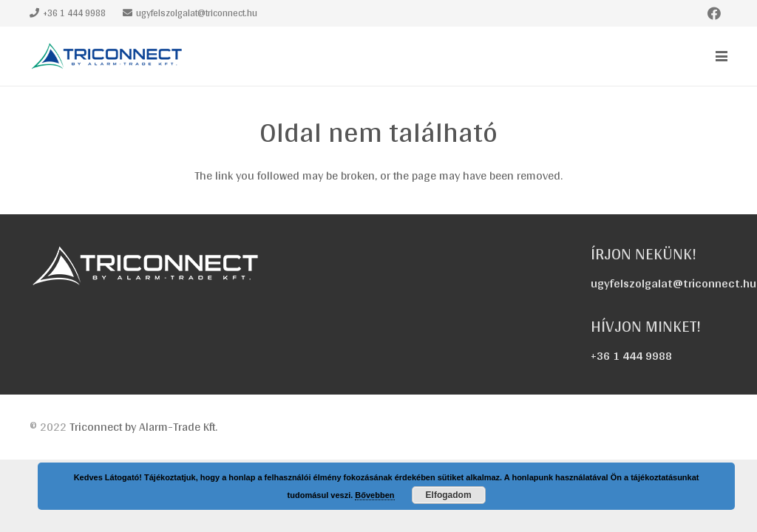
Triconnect (143, 427)
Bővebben (374, 495)
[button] (722, 56)
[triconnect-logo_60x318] (108, 56)
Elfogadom (449, 495)
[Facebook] (714, 13)
